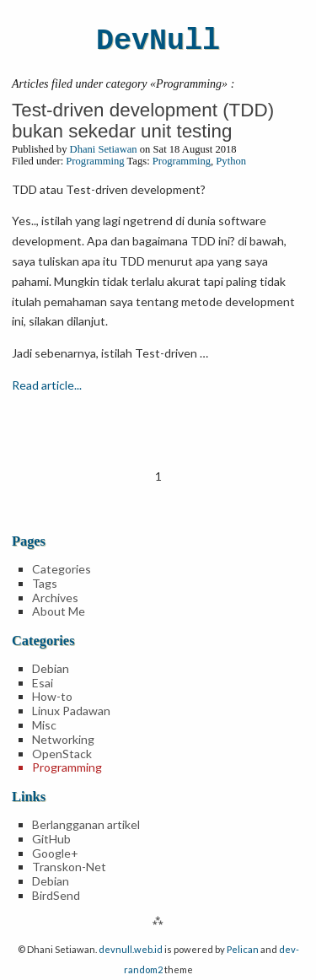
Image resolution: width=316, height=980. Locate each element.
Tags (45, 583)
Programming (95, 161)
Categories (62, 569)
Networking (63, 739)
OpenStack (62, 754)
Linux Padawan (71, 711)
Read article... (47, 385)
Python (231, 161)
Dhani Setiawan (104, 149)
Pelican (243, 949)
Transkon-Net (69, 867)
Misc (44, 725)
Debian (51, 668)
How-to (52, 696)
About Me (59, 611)
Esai (43, 683)
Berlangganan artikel (86, 824)
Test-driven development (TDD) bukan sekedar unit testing (143, 121)
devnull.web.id (131, 949)
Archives (55, 598)
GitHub (51, 839)
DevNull (158, 41)
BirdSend (56, 895)
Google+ (55, 853)
